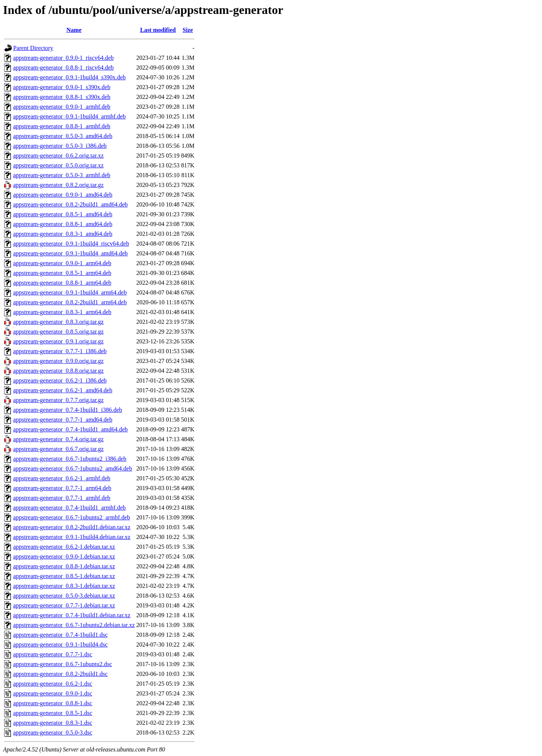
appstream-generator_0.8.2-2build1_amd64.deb (70, 204)
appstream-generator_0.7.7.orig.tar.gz (58, 400)
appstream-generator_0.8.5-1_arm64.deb (62, 273)
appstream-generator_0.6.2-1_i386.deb (60, 380)
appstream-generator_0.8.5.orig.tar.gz (58, 332)
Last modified (158, 30)
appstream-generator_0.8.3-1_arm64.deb (62, 312)
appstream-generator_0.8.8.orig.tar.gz (58, 371)
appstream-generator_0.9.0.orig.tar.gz (58, 361)
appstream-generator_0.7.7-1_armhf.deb (62, 498)
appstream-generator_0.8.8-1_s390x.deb (62, 97)
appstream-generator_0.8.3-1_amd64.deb (63, 234)
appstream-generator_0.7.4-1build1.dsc (60, 635)
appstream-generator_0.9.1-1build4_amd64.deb (70, 253)
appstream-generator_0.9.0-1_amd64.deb (63, 195)
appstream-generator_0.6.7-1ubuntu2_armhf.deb (72, 517)
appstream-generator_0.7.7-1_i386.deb (60, 351)
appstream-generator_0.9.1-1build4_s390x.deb (69, 77)
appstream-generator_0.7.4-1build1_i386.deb (68, 410)
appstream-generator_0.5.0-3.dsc (53, 732)
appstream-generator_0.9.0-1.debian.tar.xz (64, 556)
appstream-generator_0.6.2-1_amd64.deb (63, 390)
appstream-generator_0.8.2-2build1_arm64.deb (70, 302)
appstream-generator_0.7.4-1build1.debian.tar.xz (72, 615)
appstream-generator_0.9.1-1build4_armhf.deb (69, 116)
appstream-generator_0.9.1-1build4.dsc (60, 644)
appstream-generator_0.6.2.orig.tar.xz (58, 156)
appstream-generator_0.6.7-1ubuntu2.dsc (63, 664)
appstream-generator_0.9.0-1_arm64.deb (62, 263)
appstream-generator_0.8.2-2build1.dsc (60, 674)
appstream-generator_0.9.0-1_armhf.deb (62, 107)
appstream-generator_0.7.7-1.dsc (53, 654)
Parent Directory (33, 48)
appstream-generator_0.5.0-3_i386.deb (60, 146)
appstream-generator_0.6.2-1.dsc (53, 684)
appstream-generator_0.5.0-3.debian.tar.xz (64, 596)
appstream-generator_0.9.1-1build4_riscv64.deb (71, 244)
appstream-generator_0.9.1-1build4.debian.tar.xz (72, 537)
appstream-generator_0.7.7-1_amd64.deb (63, 420)
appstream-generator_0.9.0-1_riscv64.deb (63, 58)
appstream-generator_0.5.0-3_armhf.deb (62, 175)
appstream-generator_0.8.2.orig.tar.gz (58, 185)
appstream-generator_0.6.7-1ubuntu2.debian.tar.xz (74, 625)
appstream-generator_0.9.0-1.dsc (53, 693)
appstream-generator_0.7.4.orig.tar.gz (58, 439)
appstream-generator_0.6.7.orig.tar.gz (58, 449)
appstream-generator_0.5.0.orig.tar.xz (58, 165)
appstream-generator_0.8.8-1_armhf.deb (62, 126)
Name (74, 30)
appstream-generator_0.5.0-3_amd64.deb (63, 136)
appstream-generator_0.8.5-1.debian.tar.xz (64, 576)
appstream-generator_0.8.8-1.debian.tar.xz (64, 566)
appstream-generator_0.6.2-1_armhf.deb (62, 478)
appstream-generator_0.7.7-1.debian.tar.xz (64, 605)
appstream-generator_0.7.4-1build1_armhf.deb (69, 508)
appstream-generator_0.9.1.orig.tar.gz (58, 341)
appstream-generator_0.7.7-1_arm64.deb (62, 488)
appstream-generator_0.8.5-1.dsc (53, 713)
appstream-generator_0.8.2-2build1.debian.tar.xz (72, 527)
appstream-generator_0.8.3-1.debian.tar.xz (64, 586)
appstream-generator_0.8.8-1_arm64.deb (62, 283)
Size (188, 30)
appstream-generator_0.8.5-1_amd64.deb (63, 214)
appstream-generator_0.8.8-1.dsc (53, 703)
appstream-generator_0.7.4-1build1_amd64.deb (70, 429)
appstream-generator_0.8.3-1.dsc (53, 723)
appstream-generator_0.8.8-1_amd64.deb (63, 224)
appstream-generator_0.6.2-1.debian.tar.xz (64, 547)
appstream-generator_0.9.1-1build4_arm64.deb (70, 292)
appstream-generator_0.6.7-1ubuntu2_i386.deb (70, 459)
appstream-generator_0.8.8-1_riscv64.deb (63, 68)
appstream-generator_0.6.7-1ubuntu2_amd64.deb (73, 468)
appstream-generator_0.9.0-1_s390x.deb (62, 87)
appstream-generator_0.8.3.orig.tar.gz (58, 322)
